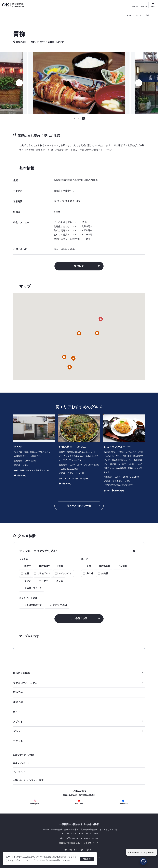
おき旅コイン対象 (59, 605)
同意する (87, 859)
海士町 (90, 573)
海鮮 (61, 566)
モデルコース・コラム (78, 683)
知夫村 (105, 573)
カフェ (60, 581)
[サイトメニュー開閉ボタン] (153, 5)
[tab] (75, 118)
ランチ (28, 581)
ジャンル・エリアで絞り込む (38, 551)
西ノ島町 (123, 566)
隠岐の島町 (105, 566)
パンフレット (19, 772)
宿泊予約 (135, 6)
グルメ (138, 15)
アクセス (18, 741)
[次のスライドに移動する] (139, 83)
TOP (129, 15)
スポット (78, 722)
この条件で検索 (79, 618)
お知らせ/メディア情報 (24, 755)
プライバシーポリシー (43, 860)
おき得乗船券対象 (33, 605)
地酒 (27, 573)
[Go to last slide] (19, 83)
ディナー (44, 581)
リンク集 (68, 850)
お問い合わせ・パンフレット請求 (28, 780)
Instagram (35, 802)
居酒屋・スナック (33, 588)
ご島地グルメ (44, 573)
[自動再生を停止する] (83, 118)
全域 (89, 566)
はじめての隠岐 (78, 673)
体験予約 (144, 6)
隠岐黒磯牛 (45, 566)
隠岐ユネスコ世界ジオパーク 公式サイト (56, 843)
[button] (79, 334)
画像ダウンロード (21, 763)
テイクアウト (65, 573)
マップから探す (29, 636)
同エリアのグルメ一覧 (79, 506)
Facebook (123, 802)
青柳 (147, 15)
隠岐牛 (28, 566)
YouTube (79, 802)
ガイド (17, 712)
